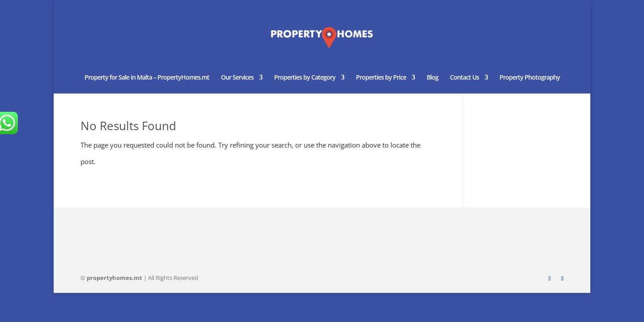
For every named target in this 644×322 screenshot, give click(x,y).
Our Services (237, 78)
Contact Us (464, 78)
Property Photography (530, 78)
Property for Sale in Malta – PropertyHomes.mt (147, 78)
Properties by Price (381, 78)
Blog (432, 78)
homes (114, 278)
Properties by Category (305, 78)
